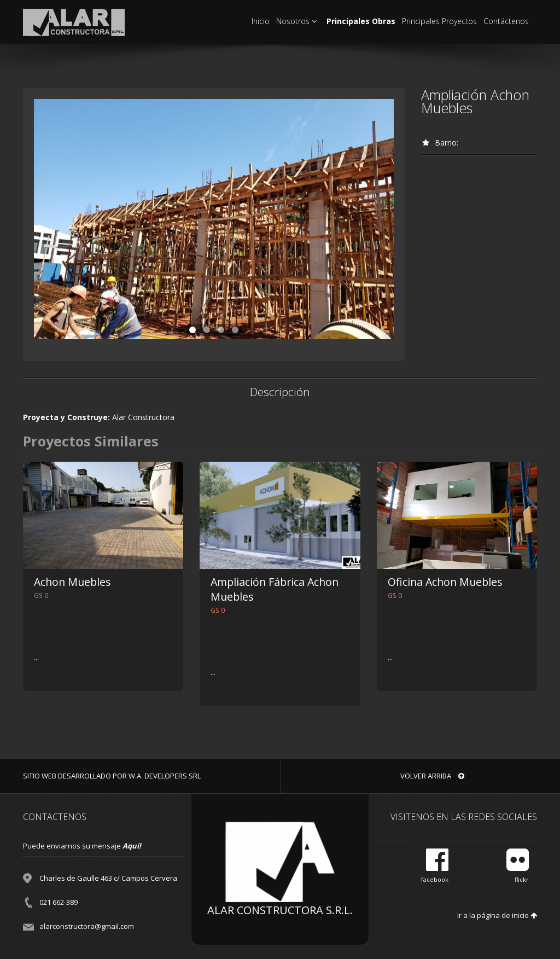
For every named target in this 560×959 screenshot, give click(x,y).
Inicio (261, 21)
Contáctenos (506, 21)
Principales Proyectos (439, 21)
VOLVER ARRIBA (432, 776)
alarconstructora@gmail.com (87, 926)
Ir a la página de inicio (497, 915)
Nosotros (298, 21)
